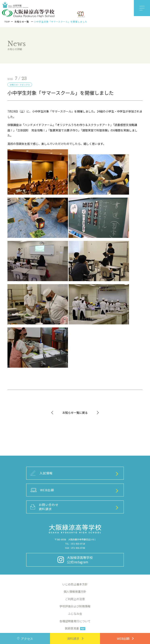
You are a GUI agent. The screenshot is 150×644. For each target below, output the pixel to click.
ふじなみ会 (75, 614)
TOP (7, 22)
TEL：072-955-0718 (75, 544)
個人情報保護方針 (75, 591)
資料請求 (73, 638)
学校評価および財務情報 (75, 606)
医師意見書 (75, 628)
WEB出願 (123, 638)
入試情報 (42, 473)
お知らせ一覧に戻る (75, 413)
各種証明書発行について (75, 621)
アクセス (27, 638)
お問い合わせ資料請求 (45, 507)
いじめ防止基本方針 (75, 584)
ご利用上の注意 (75, 599)
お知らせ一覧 (22, 22)
